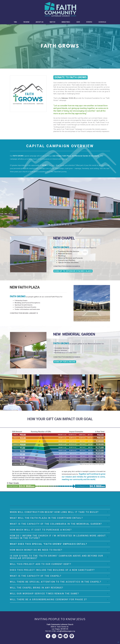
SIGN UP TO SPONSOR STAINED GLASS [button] (73, 271)
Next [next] (118, 203)
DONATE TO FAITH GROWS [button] (71, 77)
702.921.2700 (50, 631)
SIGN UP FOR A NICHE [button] (65, 362)
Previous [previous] (2, 203)
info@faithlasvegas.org (66, 631)
